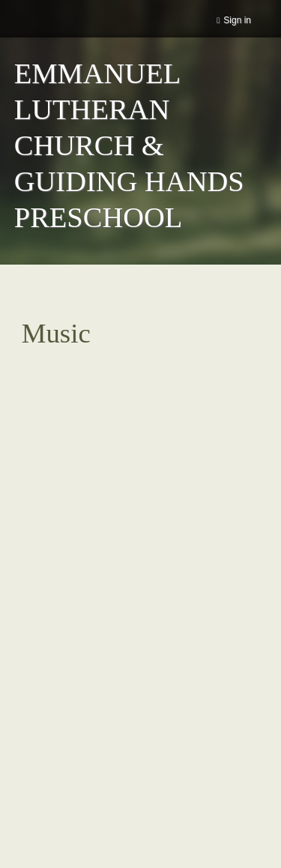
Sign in (237, 20)
